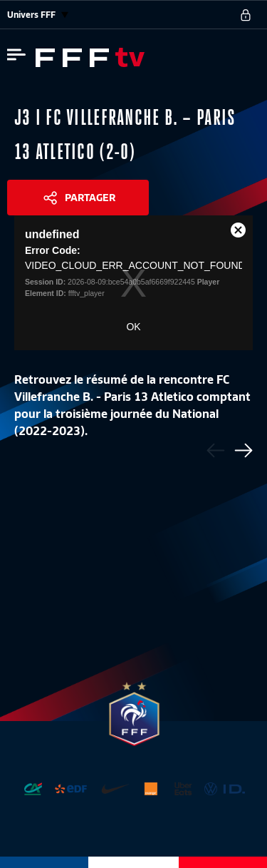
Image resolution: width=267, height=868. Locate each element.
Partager (90, 198)
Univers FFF (38, 15)
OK (133, 327)
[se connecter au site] (246, 15)
